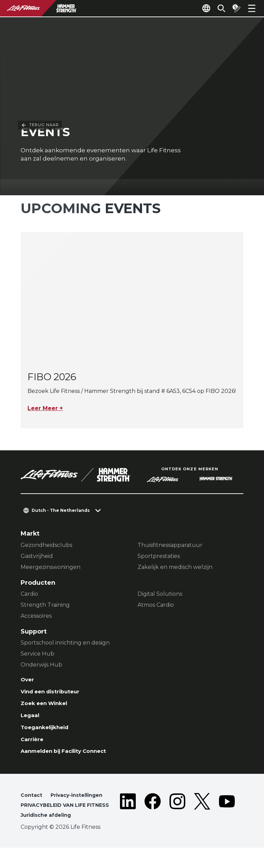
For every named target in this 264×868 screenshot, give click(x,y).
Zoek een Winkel (48, 707)
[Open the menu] (252, 8)
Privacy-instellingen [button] (81, 805)
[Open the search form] (216, 8)
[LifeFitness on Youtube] (227, 821)
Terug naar (40, 20)
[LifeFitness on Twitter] (202, 821)
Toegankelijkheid (49, 734)
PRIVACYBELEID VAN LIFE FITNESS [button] (57, 820)
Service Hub (37, 655)
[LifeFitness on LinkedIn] (128, 821)
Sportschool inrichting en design (65, 644)
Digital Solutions (160, 595)
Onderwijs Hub (41, 666)
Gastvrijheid (37, 557)
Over (29, 681)
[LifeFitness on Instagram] (177, 821)
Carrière (34, 747)
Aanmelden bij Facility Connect (71, 760)
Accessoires (36, 617)
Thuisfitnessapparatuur (170, 546)
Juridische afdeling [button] (49, 835)
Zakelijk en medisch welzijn (175, 568)
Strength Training (45, 606)
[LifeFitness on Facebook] (153, 821)
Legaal (31, 720)
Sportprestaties (159, 557)
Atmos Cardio (156, 606)
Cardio (29, 595)
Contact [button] (32, 805)
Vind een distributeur (55, 694)
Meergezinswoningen (51, 568)
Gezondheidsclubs (46, 546)
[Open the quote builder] (234, 8)
